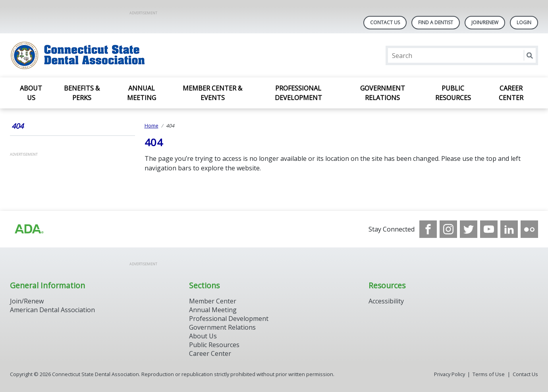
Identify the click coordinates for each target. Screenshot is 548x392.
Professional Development (298, 93)
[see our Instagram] (448, 229)
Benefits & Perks (82, 93)
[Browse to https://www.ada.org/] (29, 229)
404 (17, 126)
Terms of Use (489, 374)
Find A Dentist (436, 22)
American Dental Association (52, 310)
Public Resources (453, 93)
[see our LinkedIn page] (509, 229)
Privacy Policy (450, 374)
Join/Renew (485, 22)
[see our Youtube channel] (489, 229)
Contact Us (385, 22)
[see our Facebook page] (428, 229)
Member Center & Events (212, 93)
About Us (31, 93)
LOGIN (524, 22)
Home (151, 126)
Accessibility (386, 301)
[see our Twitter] (469, 229)
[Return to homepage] (113, 55)
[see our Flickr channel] (529, 229)
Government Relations (383, 93)
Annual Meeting (142, 93)
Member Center (213, 301)
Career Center (511, 93)
